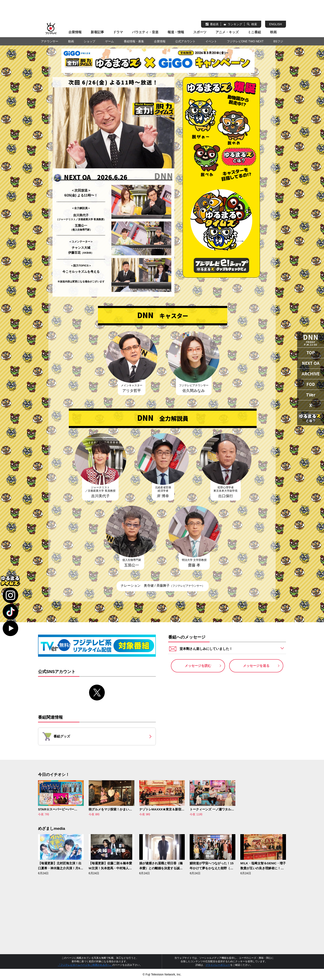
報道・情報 (176, 32)
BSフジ (278, 41)
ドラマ (118, 32)
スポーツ (200, 32)
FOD (311, 384)
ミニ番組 (254, 32)
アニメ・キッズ (227, 32)
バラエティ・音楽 (145, 32)
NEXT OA (311, 363)
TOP (311, 353)
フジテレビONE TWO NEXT (245, 41)
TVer (311, 395)
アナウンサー (50, 41)
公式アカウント (185, 41)
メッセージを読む (198, 666)
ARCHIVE (311, 374)
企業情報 (75, 32)
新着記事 (97, 32)
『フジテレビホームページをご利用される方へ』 (85, 965)
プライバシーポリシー (218, 965)
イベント (211, 41)
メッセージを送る (256, 666)
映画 (273, 32)
